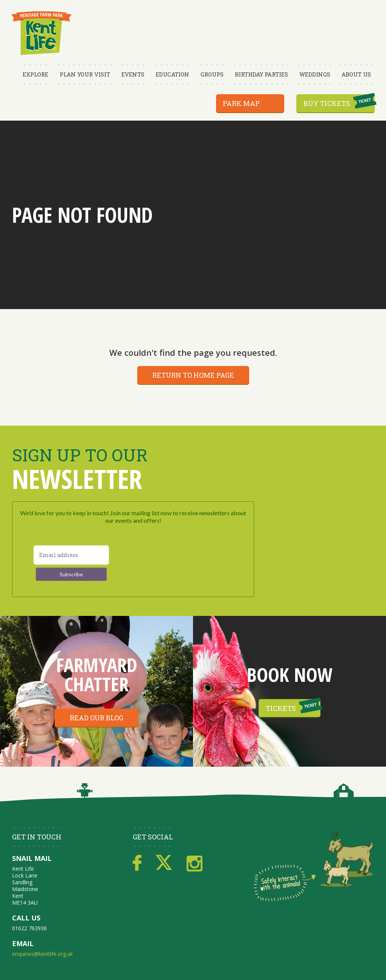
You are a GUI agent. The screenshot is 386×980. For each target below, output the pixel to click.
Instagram (195, 863)
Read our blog (96, 718)
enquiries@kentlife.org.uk (42, 954)
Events (133, 74)
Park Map (241, 103)
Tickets (281, 708)
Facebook (137, 863)
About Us (356, 74)
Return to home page (193, 375)
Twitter (164, 863)
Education (172, 74)
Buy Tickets (327, 103)
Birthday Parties (261, 74)
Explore (35, 74)
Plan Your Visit (85, 74)
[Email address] (71, 555)
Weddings (315, 74)
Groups (212, 74)
